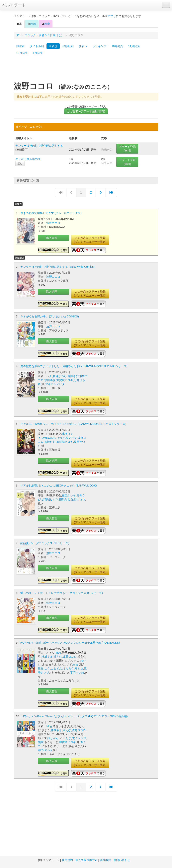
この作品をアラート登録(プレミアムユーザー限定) (90, 240)
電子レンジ (79, 738)
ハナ (49, 376)
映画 (32, 24)
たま (76, 665)
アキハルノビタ (55, 384)
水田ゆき (50, 380)
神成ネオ (47, 657)
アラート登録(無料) (127, 149)
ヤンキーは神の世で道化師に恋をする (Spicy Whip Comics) (57, 267)
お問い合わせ (122, 860)
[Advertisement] (86, 70)
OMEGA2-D (49, 438)
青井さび (73, 376)
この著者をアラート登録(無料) (86, 111)
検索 (46, 24)
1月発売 (38, 53)
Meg (58, 653)
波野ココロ (53, 223)
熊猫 (41, 669)
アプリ (112, 16)
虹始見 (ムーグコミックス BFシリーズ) (45, 543)
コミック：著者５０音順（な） (44, 35)
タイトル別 (37, 46)
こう (47, 669)
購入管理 (52, 238)
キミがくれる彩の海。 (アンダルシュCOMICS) (50, 316)
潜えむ (58, 657)
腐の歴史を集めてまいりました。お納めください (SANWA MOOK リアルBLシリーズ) (74, 366)
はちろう (68, 669)
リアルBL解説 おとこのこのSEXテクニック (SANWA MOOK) (59, 486)
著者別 (53, 46)
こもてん (56, 669)
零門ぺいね (77, 672)
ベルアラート (14, 5)
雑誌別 (20, 46)
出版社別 (68, 46)
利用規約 (67, 860)
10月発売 (117, 46)
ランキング (99, 46)
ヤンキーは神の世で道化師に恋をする (39, 146)
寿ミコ (79, 669)
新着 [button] (83, 46)
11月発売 (134, 46)
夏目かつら (60, 376)
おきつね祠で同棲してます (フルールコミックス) (51, 213)
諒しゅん (53, 738)
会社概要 (105, 860)
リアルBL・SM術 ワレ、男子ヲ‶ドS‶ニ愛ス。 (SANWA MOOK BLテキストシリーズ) (73, 424)
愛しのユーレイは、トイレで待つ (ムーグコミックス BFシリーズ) (62, 593)
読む (20, 163)
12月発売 (22, 53)
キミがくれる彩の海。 (29, 159)
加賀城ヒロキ (65, 380)
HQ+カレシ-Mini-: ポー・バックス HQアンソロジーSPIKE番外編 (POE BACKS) (70, 643)
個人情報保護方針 (86, 860)
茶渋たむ (50, 442)
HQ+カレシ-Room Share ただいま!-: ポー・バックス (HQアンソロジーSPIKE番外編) (75, 716)
